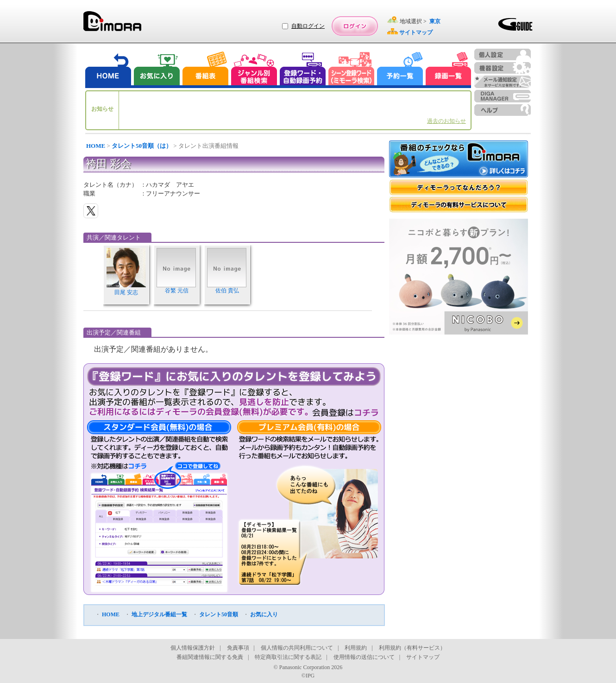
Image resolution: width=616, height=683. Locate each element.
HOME (96, 146)
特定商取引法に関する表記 (288, 657)
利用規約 (356, 648)
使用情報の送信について (364, 657)
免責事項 (238, 648)
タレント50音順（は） (142, 146)
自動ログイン (308, 26)
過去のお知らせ (446, 121)
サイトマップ (423, 657)
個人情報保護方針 (193, 648)
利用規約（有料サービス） (412, 648)
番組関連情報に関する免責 (210, 657)
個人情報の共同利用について (297, 648)
